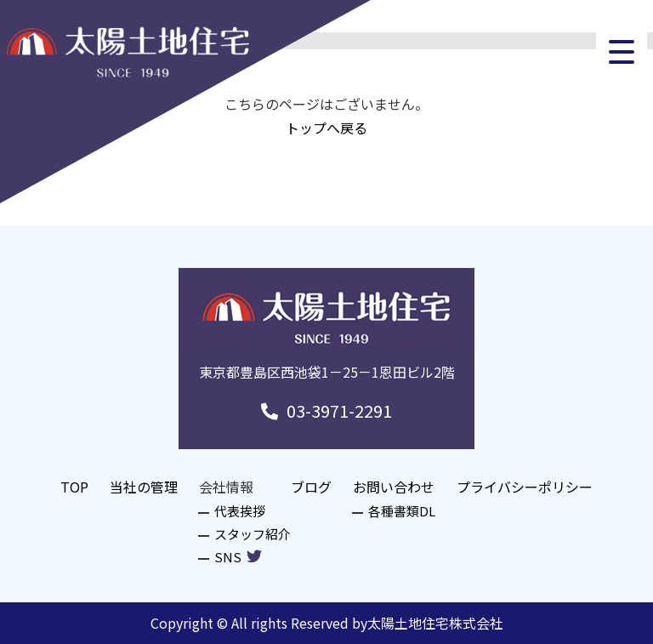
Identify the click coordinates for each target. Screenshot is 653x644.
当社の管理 (144, 487)
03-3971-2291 (326, 410)
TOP (74, 487)
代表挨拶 (240, 511)
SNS (238, 557)
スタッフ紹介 (253, 534)
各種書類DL (402, 511)
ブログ (311, 487)
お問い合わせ (394, 487)
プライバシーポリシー (525, 487)
